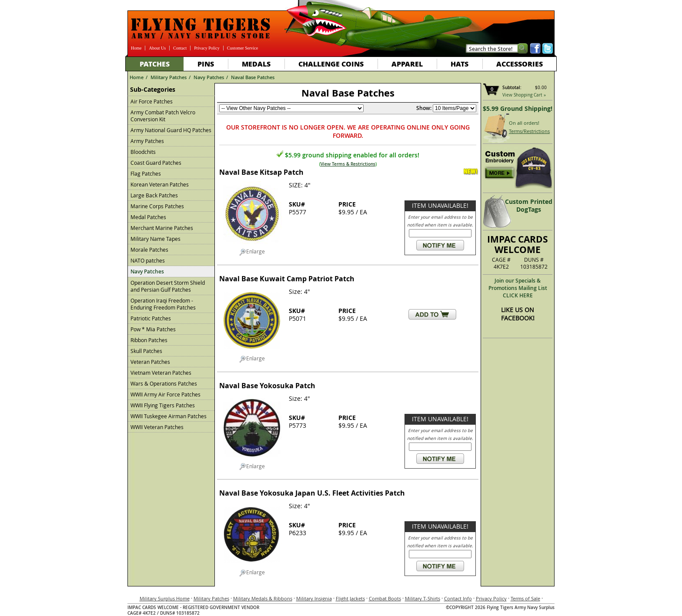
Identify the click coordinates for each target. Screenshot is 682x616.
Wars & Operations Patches (164, 383)
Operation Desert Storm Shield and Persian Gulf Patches (168, 286)
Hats (460, 64)
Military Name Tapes (155, 239)
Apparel (407, 64)
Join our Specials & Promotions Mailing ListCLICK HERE (518, 288)
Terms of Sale (525, 598)
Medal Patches (148, 217)
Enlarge (252, 252)
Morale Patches (149, 250)
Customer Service (242, 48)
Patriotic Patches (151, 318)
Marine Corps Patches (157, 206)
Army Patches (147, 141)
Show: (424, 108)
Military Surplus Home (165, 598)
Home (136, 48)
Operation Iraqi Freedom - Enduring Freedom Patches (163, 304)
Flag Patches (146, 173)
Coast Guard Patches (156, 163)
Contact (180, 48)
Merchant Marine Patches (162, 228)
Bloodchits (143, 152)
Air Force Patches (152, 101)
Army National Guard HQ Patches (171, 130)
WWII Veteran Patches (157, 427)
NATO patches (148, 260)
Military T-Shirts (423, 598)
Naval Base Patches (253, 77)
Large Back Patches (154, 195)
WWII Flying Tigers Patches (163, 405)
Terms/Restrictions (529, 131)
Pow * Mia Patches (153, 329)
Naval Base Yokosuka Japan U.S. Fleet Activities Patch (312, 493)
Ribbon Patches (149, 340)
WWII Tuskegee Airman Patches (169, 416)
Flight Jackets (350, 598)
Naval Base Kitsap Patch (261, 172)
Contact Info (458, 598)
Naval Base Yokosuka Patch (267, 386)
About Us (157, 48)
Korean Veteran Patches (160, 184)
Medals (256, 64)
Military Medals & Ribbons (263, 598)
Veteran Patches (150, 362)
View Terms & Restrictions (348, 164)
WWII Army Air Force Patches (165, 394)
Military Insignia (314, 598)
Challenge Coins (331, 64)
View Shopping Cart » (524, 95)
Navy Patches (209, 77)
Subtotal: (512, 88)
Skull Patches (146, 351)
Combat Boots (385, 598)
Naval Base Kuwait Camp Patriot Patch (287, 279)
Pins (206, 64)
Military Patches (169, 77)
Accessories (520, 64)
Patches (155, 64)
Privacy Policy (207, 48)
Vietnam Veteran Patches (161, 373)
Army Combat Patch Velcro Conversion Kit (163, 116)
